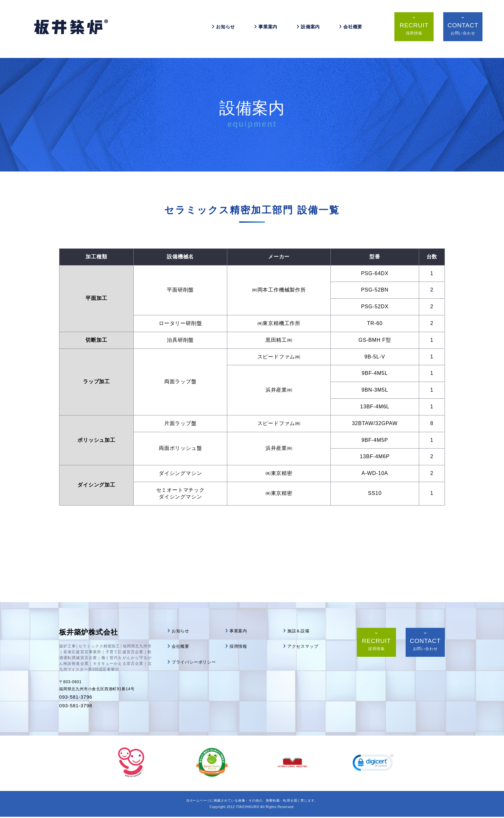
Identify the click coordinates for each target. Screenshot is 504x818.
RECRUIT (410, 31)
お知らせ (222, 29)
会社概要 (349, 29)
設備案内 (306, 29)
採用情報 (239, 646)
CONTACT (459, 31)
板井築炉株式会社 (92, 633)
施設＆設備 (299, 631)
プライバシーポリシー (195, 662)
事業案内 (264, 29)
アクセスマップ (304, 646)
